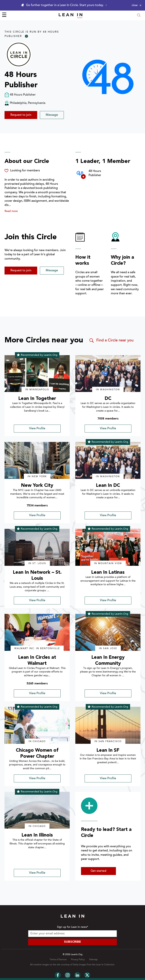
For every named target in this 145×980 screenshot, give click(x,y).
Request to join (21, 115)
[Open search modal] (139, 16)
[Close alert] (137, 5)
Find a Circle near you (111, 340)
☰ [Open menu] (4, 15)
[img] (37, 374)
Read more (11, 211)
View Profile (37, 429)
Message (52, 115)
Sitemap (93, 960)
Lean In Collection (105, 965)
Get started (98, 871)
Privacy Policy (78, 960)
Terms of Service (58, 960)
